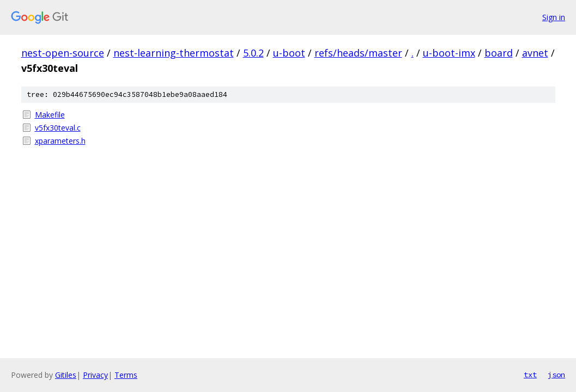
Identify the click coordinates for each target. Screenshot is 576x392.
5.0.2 (253, 53)
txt (530, 375)
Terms (126, 375)
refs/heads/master (358, 53)
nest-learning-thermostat (174, 53)
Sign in (554, 17)
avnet (535, 53)
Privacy (95, 375)
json (556, 375)
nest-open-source (63, 53)
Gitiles (66, 375)
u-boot (289, 53)
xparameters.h (60, 141)
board (499, 53)
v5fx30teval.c (58, 128)
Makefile (50, 115)
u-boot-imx (449, 53)
